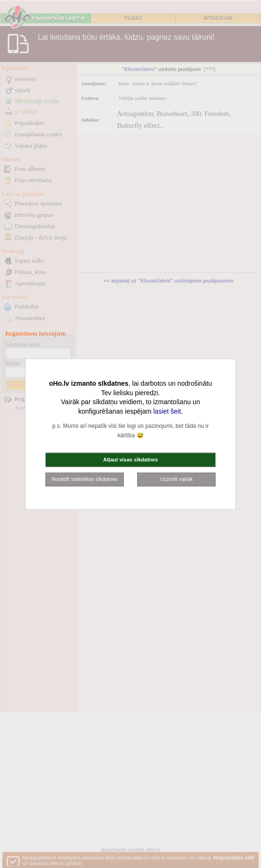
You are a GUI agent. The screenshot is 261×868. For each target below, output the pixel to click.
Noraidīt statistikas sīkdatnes (85, 479)
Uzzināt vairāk (177, 479)
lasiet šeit (167, 411)
